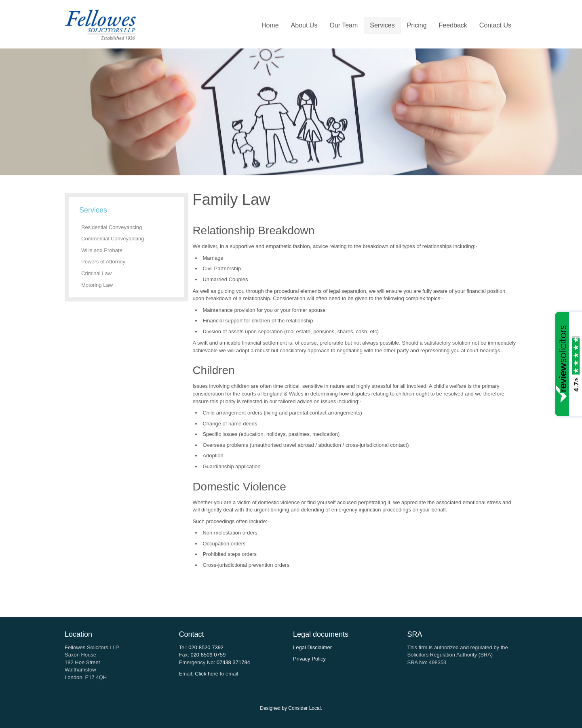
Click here (207, 674)
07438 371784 (233, 662)
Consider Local (304, 708)
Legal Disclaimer (312, 647)
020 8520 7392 (206, 647)
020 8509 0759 (208, 655)
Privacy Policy (309, 659)
